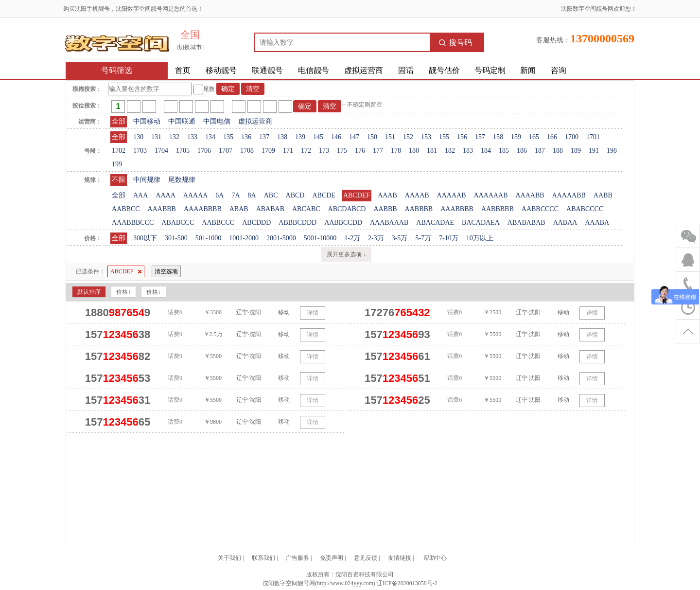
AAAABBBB (203, 209)
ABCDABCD (347, 209)
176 (360, 151)
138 (282, 137)
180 (414, 151)
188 (558, 151)
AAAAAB (452, 195)
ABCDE (324, 195)
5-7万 (423, 238)
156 (462, 137)
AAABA (597, 223)
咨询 (559, 70)
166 (552, 137)
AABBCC (126, 209)
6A (219, 195)
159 (516, 137)
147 (354, 137)
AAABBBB (457, 209)
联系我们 (263, 558)
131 (156, 137)
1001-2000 (244, 238)
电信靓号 (314, 70)
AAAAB (417, 195)
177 (378, 151)
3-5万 (400, 238)
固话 (406, 70)
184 (486, 151)
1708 (247, 151)
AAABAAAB (389, 223)
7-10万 (449, 238)
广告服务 (297, 558)
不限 (119, 180)
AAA (140, 195)
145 (318, 137)
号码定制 (490, 70)
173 (324, 151)
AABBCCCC (540, 209)
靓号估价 (444, 70)
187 (540, 151)
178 (396, 151)
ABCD (295, 195)
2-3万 (376, 238)
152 (408, 137)
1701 (593, 137)
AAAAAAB (490, 195)
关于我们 (229, 558)
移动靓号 (221, 70)
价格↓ (154, 292)
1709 (268, 151)
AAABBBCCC (133, 223)
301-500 (176, 238)
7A (236, 195)
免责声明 (332, 558)
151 (390, 137)
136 (246, 137)
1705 (183, 151)
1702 (119, 151)
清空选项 (166, 271)
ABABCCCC (585, 209)
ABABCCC (178, 223)
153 (426, 137)
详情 (313, 313)
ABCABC (306, 209)
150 (372, 137)
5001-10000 (320, 238)
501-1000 (209, 238)
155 (444, 137)
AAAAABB (569, 195)
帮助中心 (435, 558)
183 (468, 151)
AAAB (387, 195)
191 (594, 151)
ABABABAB (526, 223)
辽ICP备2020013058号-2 (407, 583)
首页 (183, 70)
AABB (603, 195)
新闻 (528, 70)
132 (174, 137)
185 (504, 151)
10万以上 (480, 238)
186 (522, 151)
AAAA (165, 195)
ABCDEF (357, 195)
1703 (140, 151)
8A (252, 195)
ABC (271, 195)
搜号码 (455, 43)
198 (612, 151)
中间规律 (147, 180)
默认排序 (89, 292)
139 (300, 137)
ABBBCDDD (297, 223)
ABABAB (270, 209)
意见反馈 (366, 558)
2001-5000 (281, 238)
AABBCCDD (343, 223)
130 (138, 137)
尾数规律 (182, 180)
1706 (204, 151)
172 (306, 151)
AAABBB (162, 209)
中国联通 (182, 121)
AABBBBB (498, 209)
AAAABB (530, 195)
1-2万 (352, 238)
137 (264, 137)
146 (336, 137)
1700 (572, 137)
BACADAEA (481, 223)
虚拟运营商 (364, 70)
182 (450, 151)
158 (498, 137)
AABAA (565, 223)
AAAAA (196, 195)
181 (432, 151)
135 (228, 137)
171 (288, 151)
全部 (119, 121)
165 (534, 137)
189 (576, 151)
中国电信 (217, 121)
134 (210, 137)
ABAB (239, 209)
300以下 (145, 238)
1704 (161, 151)
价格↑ (123, 292)
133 (192, 137)
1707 (226, 151)
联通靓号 (267, 70)
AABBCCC (218, 223)
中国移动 (147, 121)
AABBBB (419, 209)
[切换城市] (190, 47)
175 (342, 151)
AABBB (385, 209)
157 (480, 137)
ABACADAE (435, 223)
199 (117, 164)
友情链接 (400, 558)
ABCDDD (256, 223)
